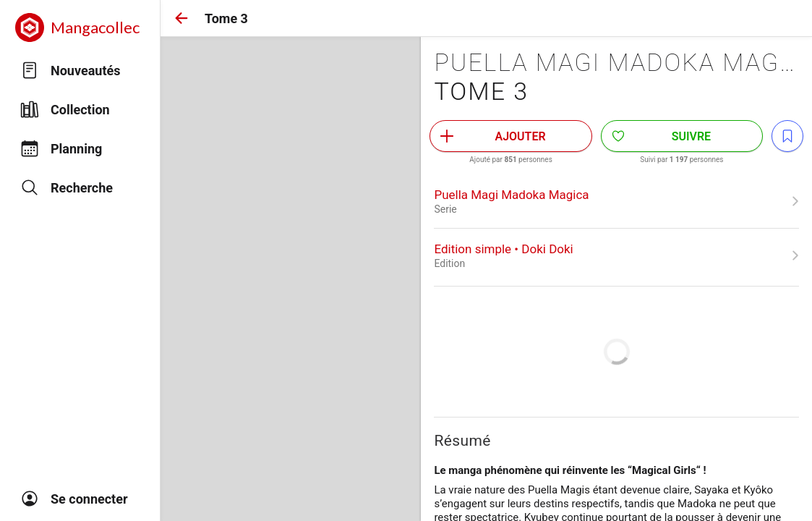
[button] (181, 18)
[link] (616, 201)
